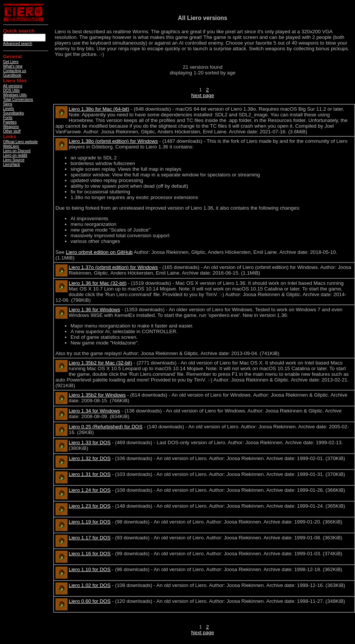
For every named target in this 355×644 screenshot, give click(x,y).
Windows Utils (15, 95)
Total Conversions (18, 100)
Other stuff (12, 131)
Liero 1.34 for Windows (94, 411)
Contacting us (15, 71)
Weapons (11, 127)
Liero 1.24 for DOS (90, 490)
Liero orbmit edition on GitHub (99, 252)
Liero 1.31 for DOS (90, 474)
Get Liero (11, 62)
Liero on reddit (15, 155)
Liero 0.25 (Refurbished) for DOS (106, 427)
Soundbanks (14, 113)
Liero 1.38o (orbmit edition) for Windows (113, 141)
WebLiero (11, 146)
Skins (8, 104)
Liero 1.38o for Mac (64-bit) (99, 109)
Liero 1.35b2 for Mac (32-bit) (100, 363)
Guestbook (12, 75)
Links (10, 137)
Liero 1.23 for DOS (90, 506)
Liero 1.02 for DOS (90, 585)
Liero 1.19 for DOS (90, 522)
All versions (13, 86)
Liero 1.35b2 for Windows (97, 395)
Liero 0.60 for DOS (90, 601)
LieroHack (12, 164)
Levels (8, 109)
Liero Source (14, 160)
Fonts (8, 118)
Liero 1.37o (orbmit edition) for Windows (113, 267)
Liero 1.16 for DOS (90, 554)
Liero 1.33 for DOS (90, 442)
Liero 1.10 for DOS (90, 569)
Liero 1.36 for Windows (94, 310)
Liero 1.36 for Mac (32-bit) (98, 283)
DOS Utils (11, 90)
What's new (13, 66)
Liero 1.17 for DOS (90, 538)
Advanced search (18, 44)
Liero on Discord (17, 151)
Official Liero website (20, 142)
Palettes (10, 122)
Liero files (15, 81)
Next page (203, 95)
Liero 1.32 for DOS (90, 458)
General (12, 56)
